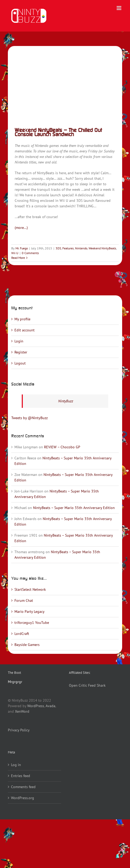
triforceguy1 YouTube (32, 623)
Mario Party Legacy (29, 612)
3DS (58, 248)
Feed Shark (97, 685)
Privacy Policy (19, 730)
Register (21, 352)
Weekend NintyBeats (102, 248)
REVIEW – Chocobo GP (62, 447)
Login (19, 341)
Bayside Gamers (27, 645)
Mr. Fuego (22, 248)
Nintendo (81, 248)
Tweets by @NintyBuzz (29, 418)
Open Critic (78, 685)
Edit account (25, 330)
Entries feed (21, 776)
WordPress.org (23, 798)
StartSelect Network (30, 589)
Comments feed (23, 787)
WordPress (36, 706)
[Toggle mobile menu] (119, 8)
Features (68, 248)
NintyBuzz (66, 401)
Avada (50, 706)
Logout (20, 363)
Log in (16, 765)
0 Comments (30, 253)
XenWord (22, 711)
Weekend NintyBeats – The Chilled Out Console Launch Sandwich (58, 132)
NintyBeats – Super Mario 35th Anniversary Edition (74, 508)
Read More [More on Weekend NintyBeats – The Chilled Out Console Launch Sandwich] (18, 258)
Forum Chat (24, 600)
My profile (22, 319)
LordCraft (22, 634)
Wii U (15, 253)
